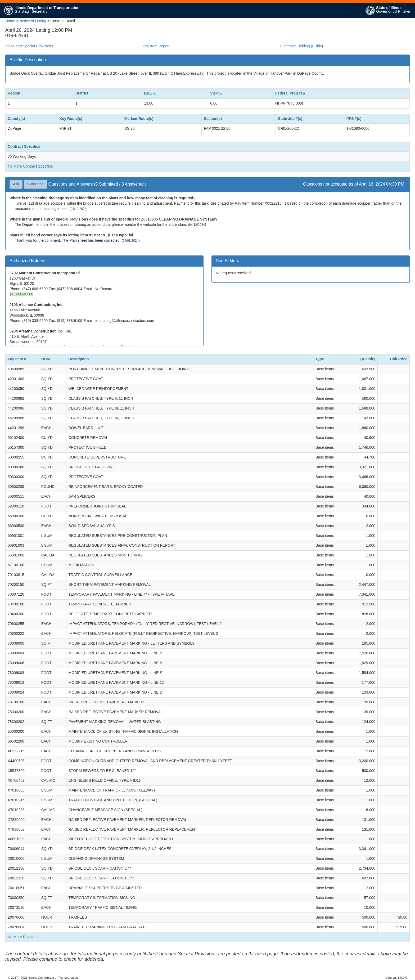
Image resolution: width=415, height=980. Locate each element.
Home (10, 21)
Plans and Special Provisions (29, 46)
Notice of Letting (33, 21)
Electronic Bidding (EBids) (302, 46)
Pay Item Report (156, 46)
